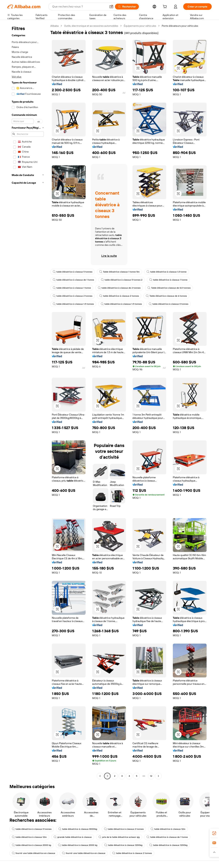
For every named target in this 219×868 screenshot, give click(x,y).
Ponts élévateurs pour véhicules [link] (180, 26)
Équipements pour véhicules (140, 26)
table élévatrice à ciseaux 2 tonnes (73, 296)
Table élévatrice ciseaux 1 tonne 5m (119, 272)
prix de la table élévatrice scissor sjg (119, 837)
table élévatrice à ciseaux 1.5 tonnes (73, 304)
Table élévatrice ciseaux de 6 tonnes (166, 296)
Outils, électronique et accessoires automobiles (91, 26)
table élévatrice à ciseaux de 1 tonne (73, 280)
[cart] (166, 7)
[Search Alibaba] (79, 7)
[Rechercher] (127, 7)
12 (151, 776)
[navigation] (28, 401)
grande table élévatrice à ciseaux (73, 837)
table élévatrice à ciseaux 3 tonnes (169, 304)
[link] (214, 833)
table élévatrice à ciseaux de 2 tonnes (119, 288)
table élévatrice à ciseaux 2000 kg (31, 845)
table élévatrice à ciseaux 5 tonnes (73, 272)
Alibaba (54, 26)
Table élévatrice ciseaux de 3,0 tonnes (169, 288)
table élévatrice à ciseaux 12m (168, 829)
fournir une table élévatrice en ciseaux (33, 853)
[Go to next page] (158, 776)
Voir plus (17, 77)
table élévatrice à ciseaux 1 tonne (168, 280)
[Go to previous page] (100, 776)
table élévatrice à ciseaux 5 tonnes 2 (122, 280)
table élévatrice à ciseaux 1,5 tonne (167, 272)
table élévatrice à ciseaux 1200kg (123, 845)
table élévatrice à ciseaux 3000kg (78, 829)
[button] (111, 7)
